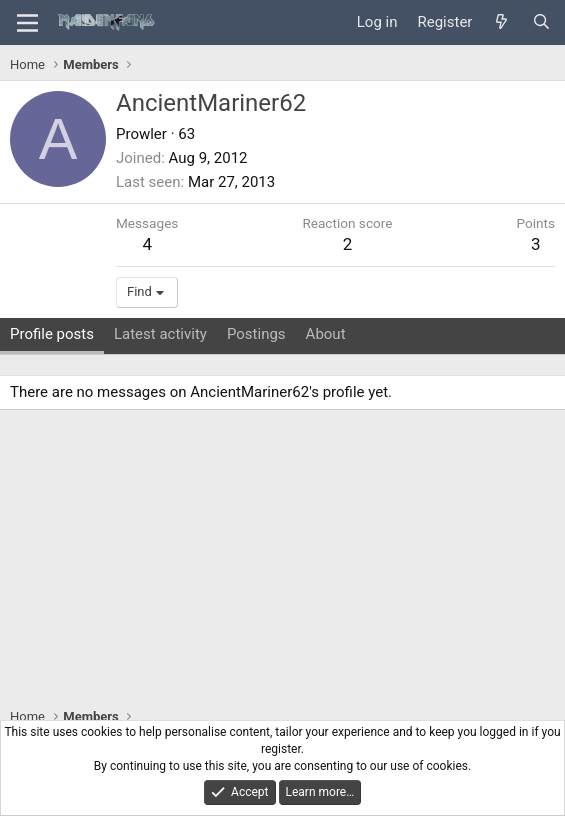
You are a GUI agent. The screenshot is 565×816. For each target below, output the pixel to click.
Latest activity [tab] (160, 334)
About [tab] (326, 334)
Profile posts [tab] (52, 334)
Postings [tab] (256, 334)
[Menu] (27, 23)
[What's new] (501, 22)
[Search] (541, 22)
